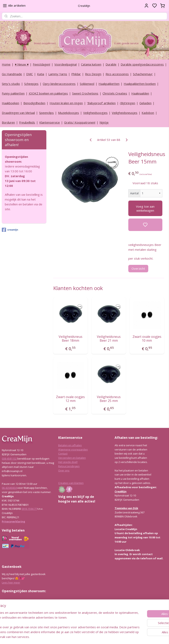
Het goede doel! (68, 462)
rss (104, 637)
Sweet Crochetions (85, 93)
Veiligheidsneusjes (125, 113)
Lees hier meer (11, 583)
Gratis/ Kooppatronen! (80, 122)
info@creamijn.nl (32, 620)
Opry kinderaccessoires (59, 84)
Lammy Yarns (58, 74)
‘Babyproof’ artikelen (101, 103)
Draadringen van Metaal (18, 113)
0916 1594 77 (29, 509)
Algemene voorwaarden (73, 449)
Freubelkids (27, 122)
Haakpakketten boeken (140, 84)
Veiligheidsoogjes (95, 113)
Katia (41, 74)
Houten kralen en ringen (66, 103)
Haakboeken (10, 103)
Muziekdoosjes (68, 113)
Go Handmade (12, 74)
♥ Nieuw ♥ (22, 64)
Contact (63, 454)
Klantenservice (50, 122)
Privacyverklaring (13, 521)
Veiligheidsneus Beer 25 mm (109, 399)
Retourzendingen (69, 466)
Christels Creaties (115, 93)
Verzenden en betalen (72, 458)
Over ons (64, 470)
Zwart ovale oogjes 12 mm (70, 399)
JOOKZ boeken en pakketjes (48, 93)
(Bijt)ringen (128, 103)
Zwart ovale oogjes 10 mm (147, 339)
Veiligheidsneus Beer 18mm (71, 339)
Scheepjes (31, 84)
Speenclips (46, 113)
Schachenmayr (143, 74)
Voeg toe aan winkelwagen (145, 208)
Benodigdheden (34, 103)
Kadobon (148, 113)
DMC (30, 74)
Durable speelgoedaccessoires (142, 64)
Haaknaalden (140, 93)
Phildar (76, 74)
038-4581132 (9, 459)
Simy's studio (11, 84)
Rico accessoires (117, 74)
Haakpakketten (109, 84)
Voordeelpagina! (66, 64)
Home (6, 64)
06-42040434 (9, 488)
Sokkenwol (87, 84)
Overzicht (138, 268)
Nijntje (104, 122)
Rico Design (93, 74)
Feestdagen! (41, 64)
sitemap (95, 637)
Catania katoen (91, 64)
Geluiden (145, 103)
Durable (111, 64)
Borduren (8, 122)
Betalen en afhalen (70, 445)
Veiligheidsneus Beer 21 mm (109, 339)
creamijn (10, 230)
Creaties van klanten (71, 483)
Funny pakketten (13, 93)
